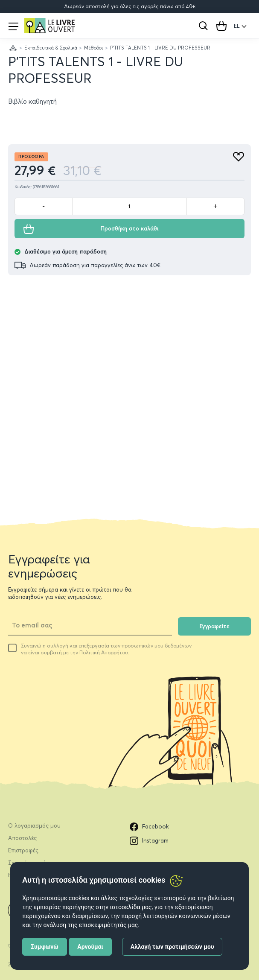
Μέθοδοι (93, 48)
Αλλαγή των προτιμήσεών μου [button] (172, 947)
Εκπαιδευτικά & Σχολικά (51, 48)
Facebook (149, 827)
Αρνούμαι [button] (90, 947)
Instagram (149, 841)
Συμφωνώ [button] (45, 947)
